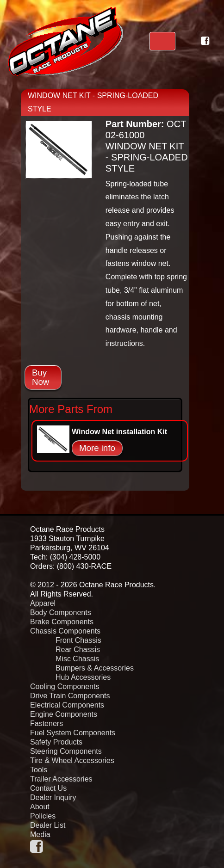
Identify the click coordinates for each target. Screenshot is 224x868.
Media (40, 834)
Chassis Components (65, 631)
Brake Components (62, 622)
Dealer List (48, 825)
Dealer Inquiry (53, 797)
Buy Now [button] (40, 377)
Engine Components (64, 714)
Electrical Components (67, 705)
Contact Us (48, 788)
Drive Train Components (70, 696)
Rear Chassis (78, 649)
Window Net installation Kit (119, 432)
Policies (43, 816)
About (40, 807)
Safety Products (56, 742)
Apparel (43, 603)
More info (97, 448)
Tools (39, 770)
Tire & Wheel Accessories (72, 760)
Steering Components (66, 751)
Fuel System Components (73, 733)
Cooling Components (65, 686)
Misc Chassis (77, 659)
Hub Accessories (83, 677)
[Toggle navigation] (162, 41)
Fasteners (47, 723)
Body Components (61, 613)
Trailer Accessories (61, 779)
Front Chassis (78, 640)
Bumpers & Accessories (95, 668)
